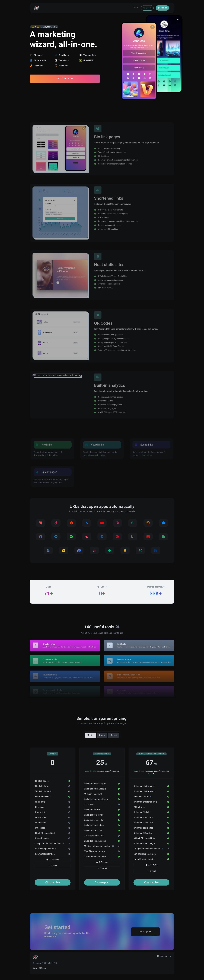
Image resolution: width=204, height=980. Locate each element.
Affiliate (42, 968)
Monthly (91, 735)
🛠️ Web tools (61, 66)
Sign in (147, 8)
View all (52, 866)
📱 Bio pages (36, 55)
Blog (35, 968)
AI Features (53, 860)
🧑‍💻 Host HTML (87, 60)
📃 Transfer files (87, 55)
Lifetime (113, 735)
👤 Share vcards (38, 60)
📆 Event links (62, 60)
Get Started (65, 79)
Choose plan (53, 882)
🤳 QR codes (36, 66)
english (162, 956)
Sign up (162, 8)
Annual (102, 735)
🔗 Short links (62, 55)
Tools (136, 8)
